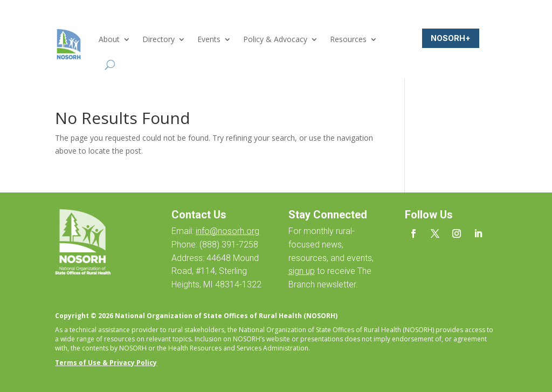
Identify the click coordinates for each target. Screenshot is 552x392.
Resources (348, 39)
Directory (158, 39)
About (109, 39)
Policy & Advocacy (275, 39)
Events (209, 39)
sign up (302, 271)
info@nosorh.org (227, 231)
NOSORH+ (451, 38)
